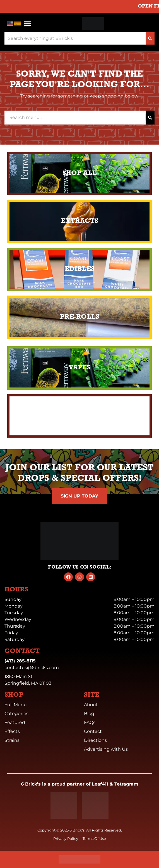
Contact (93, 731)
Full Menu (16, 705)
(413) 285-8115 (20, 661)
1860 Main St (19, 676)
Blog (89, 714)
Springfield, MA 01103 (28, 683)
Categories (16, 714)
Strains (12, 740)
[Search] (150, 38)
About (91, 705)
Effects (12, 731)
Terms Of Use (94, 839)
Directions (95, 740)
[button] (27, 24)
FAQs (90, 722)
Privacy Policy (66, 839)
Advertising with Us (106, 749)
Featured (15, 722)
